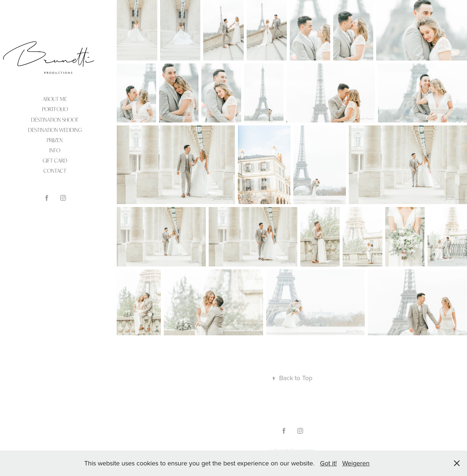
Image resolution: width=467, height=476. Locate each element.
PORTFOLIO (55, 109)
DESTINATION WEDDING (55, 130)
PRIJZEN (55, 140)
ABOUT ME (55, 99)
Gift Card (55, 161)
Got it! (328, 463)
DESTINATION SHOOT (55, 120)
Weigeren (356, 463)
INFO (55, 150)
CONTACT (55, 171)
